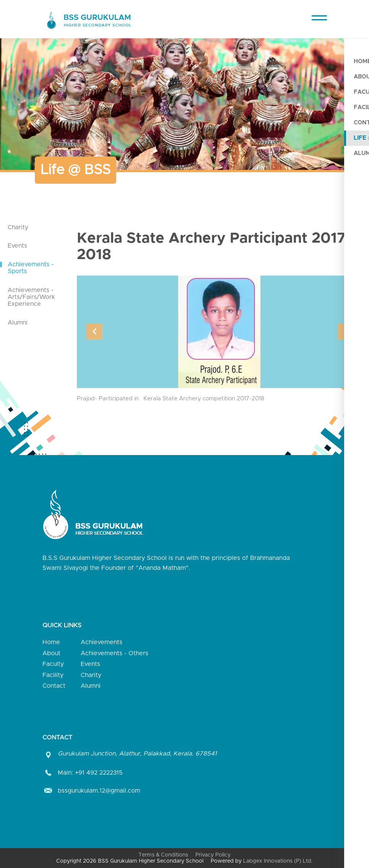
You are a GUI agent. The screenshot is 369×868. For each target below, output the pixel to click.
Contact (54, 686)
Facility (53, 675)
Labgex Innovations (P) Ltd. (278, 861)
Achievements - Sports (31, 268)
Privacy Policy (213, 855)
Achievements (102, 642)
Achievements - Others (115, 653)
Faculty (53, 664)
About (51, 653)
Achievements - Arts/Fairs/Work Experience (31, 297)
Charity (18, 227)
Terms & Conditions (163, 855)
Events (17, 246)
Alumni (18, 323)
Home (51, 642)
